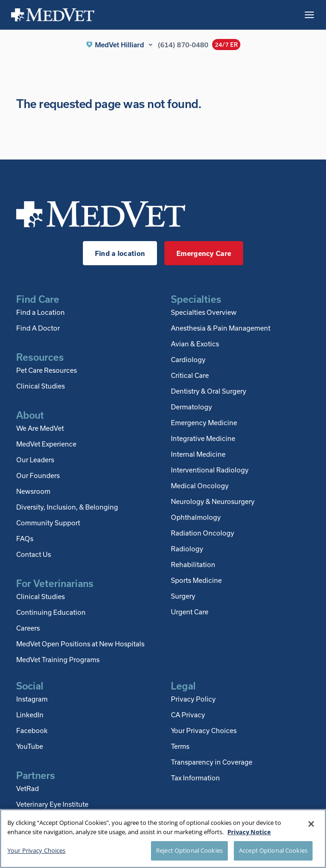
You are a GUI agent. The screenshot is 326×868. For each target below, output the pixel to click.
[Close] (311, 824)
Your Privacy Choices (204, 730)
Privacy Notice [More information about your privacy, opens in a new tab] (249, 832)
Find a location (120, 253)
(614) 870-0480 (183, 45)
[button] (120, 45)
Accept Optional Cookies (273, 850)
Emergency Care (204, 253)
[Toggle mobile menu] (309, 15)
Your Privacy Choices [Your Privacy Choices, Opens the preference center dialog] (37, 850)
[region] (163, 839)
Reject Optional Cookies (189, 850)
